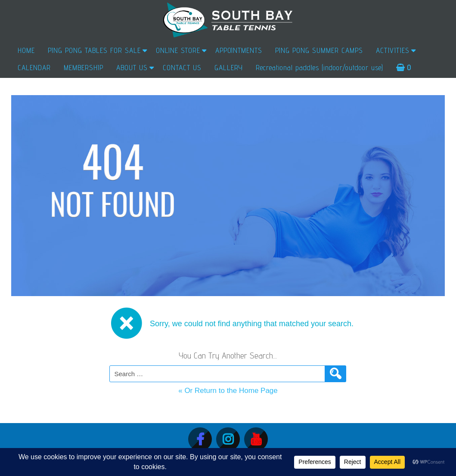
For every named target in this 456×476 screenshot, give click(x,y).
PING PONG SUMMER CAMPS (319, 50)
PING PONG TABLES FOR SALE (94, 50)
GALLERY (229, 68)
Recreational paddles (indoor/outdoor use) (320, 68)
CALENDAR (34, 68)
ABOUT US (132, 68)
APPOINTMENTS (239, 50)
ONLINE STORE (178, 50)
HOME (26, 50)
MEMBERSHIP (84, 68)
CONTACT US (182, 68)
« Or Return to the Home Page (228, 391)
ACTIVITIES (393, 50)
